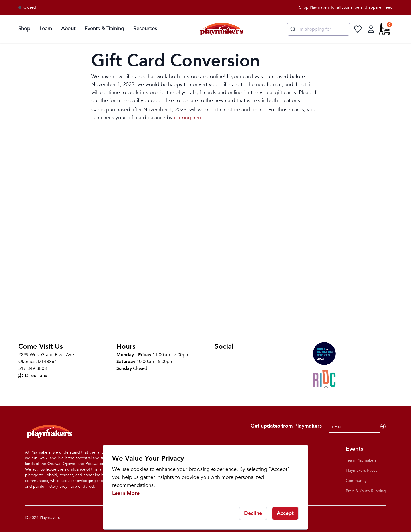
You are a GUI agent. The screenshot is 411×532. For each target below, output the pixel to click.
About (68, 29)
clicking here (188, 118)
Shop (24, 29)
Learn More (126, 493)
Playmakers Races (362, 470)
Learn (46, 29)
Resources (145, 29)
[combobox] (319, 29)
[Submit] (292, 29)
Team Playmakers (361, 460)
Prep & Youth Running (366, 491)
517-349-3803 (33, 368)
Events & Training (104, 29)
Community (356, 481)
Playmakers (50, 518)
